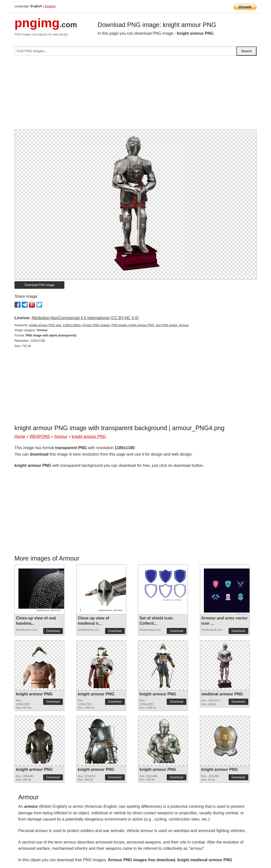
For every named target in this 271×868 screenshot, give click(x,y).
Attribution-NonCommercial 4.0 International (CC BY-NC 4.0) (85, 318)
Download (53, 631)
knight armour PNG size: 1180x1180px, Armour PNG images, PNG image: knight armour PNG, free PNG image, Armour (109, 325)
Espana (50, 6)
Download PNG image (40, 285)
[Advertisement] (135, 95)
